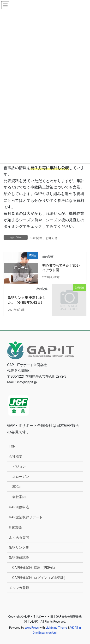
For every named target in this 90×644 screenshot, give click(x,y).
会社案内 (19, 497)
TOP (12, 446)
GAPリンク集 (19, 547)
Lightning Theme (56, 628)
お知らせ (52, 238)
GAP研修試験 (19, 558)
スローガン (21, 477)
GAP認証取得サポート (26, 517)
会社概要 (16, 456)
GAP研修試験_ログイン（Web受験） (40, 578)
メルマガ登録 (19, 588)
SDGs (16, 487)
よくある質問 (19, 537)
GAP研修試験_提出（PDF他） (35, 568)
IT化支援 (15, 527)
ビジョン (19, 466)
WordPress (32, 628)
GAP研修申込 (19, 507)
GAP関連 (36, 238)
